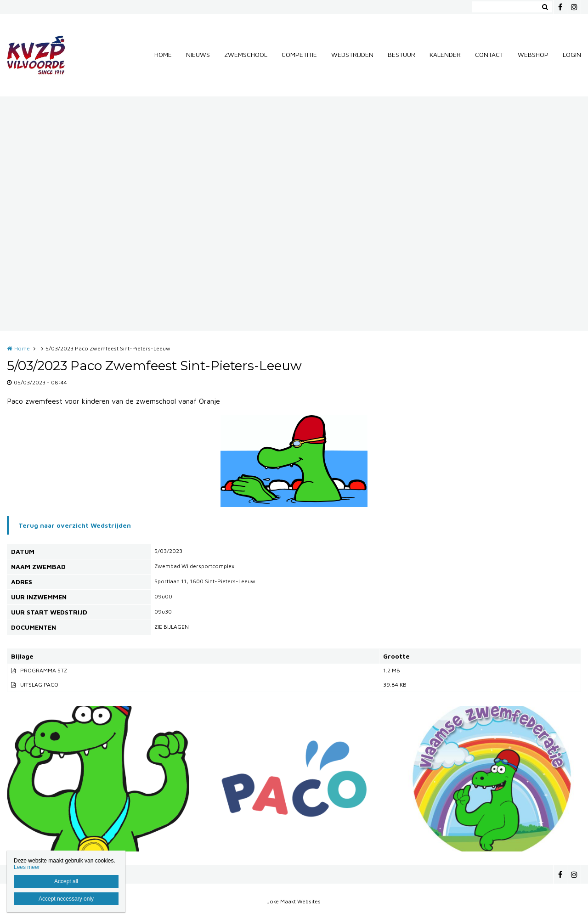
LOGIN (572, 54)
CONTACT (489, 54)
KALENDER (445, 54)
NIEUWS (198, 54)
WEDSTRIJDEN (352, 54)
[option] (294, 461)
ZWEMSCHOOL (246, 54)
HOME (163, 54)
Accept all (66, 881)
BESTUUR (401, 54)
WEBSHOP (533, 54)
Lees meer (27, 867)
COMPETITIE (299, 54)
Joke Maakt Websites (294, 901)
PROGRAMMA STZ (44, 670)
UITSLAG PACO (39, 685)
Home (22, 348)
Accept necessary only (66, 899)
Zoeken (545, 7)
